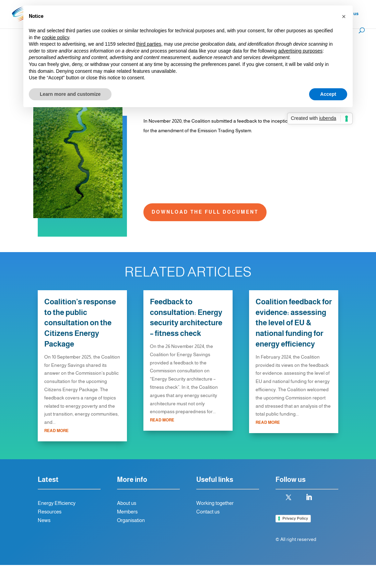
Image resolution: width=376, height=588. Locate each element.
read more (56, 431)
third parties (149, 44)
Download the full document (205, 212)
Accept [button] (328, 94)
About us (127, 503)
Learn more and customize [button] (70, 94)
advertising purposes (300, 51)
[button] (344, 16)
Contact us (208, 512)
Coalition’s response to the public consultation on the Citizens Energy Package (80, 323)
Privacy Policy (295, 518)
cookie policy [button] (55, 37)
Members (128, 512)
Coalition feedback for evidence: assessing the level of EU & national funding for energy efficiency (294, 323)
